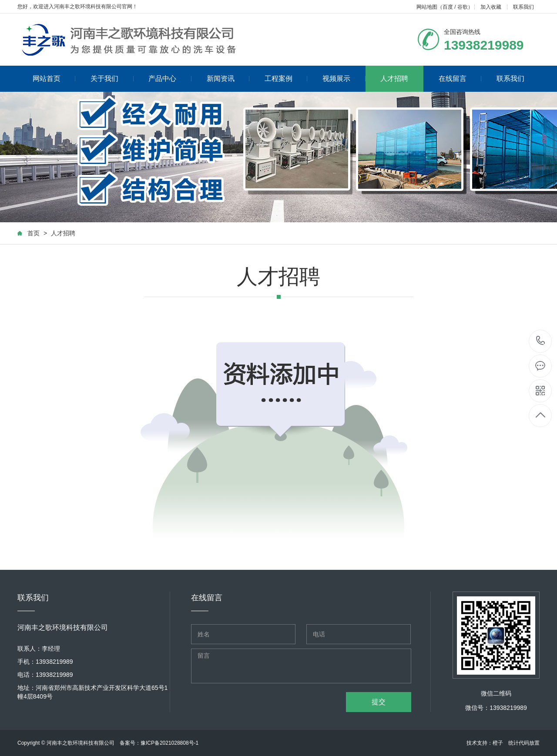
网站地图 (427, 7)
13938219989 (541, 341)
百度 (448, 7)
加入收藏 (491, 7)
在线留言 (460, 79)
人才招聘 (394, 79)
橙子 (498, 743)
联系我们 (523, 7)
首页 (34, 233)
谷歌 (463, 7)
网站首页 (54, 79)
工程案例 (286, 79)
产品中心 (170, 79)
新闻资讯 (228, 79)
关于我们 (112, 79)
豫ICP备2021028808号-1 (169, 743)
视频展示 (344, 79)
